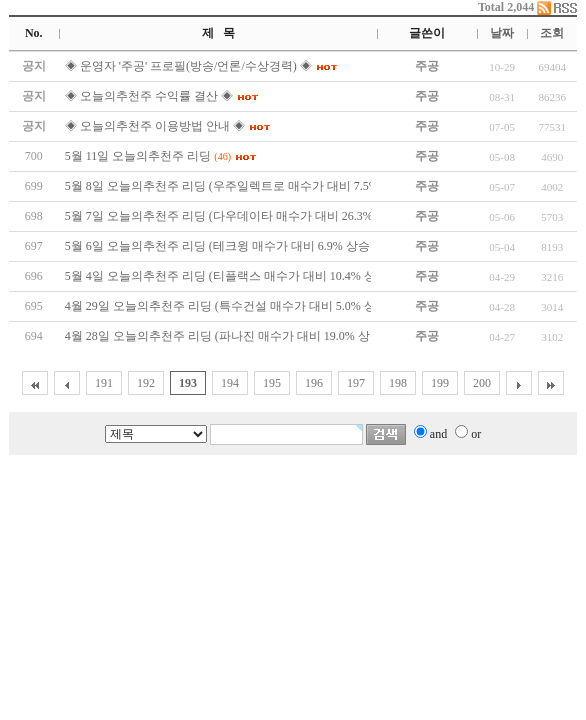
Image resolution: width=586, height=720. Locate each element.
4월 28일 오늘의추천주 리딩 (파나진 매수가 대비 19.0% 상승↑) (228, 336)
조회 (552, 33)
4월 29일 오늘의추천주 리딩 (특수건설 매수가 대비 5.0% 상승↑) (231, 306)
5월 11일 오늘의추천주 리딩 (138, 156)
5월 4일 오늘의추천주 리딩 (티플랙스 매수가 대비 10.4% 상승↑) (231, 276)
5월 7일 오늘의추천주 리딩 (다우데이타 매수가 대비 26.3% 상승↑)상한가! (257, 216)
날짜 (502, 33)
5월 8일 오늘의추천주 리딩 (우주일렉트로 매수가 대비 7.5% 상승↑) (240, 186)
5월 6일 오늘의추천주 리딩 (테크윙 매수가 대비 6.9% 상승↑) (222, 246)
